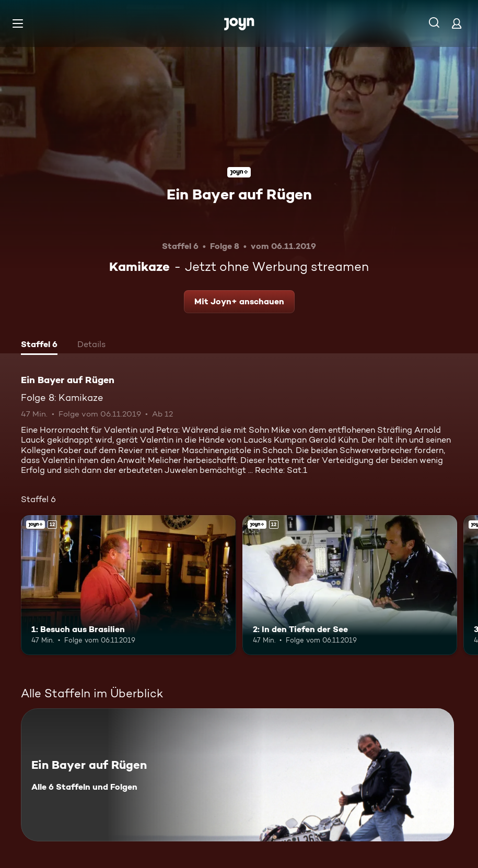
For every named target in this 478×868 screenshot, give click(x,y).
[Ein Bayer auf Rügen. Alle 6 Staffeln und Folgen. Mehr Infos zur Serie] (237, 775)
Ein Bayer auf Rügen (239, 194)
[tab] (39, 346)
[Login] (457, 23)
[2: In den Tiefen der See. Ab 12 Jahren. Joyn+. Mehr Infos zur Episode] (350, 585)
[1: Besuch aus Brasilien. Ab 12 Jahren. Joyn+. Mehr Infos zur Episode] (129, 585)
